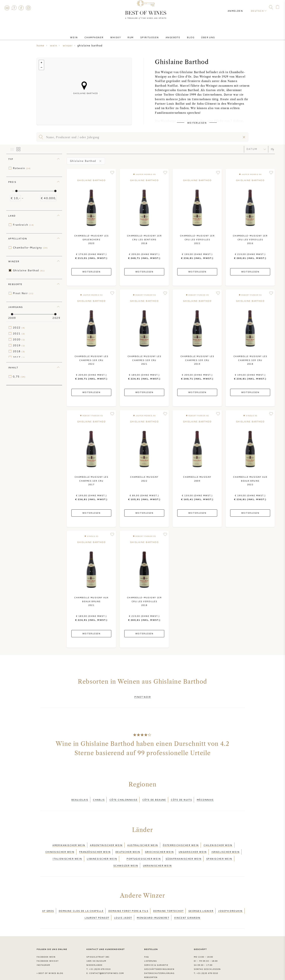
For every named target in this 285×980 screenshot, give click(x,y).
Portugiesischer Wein (144, 848)
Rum (132, 34)
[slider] (16, 191)
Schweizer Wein (126, 853)
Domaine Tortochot (168, 896)
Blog (183, 34)
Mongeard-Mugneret (153, 900)
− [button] (41, 67)
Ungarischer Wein (193, 844)
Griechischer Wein (159, 844)
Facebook (21, 8)
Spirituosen (148, 34)
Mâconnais (205, 796)
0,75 (19, 377)
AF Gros (48, 896)
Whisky (120, 34)
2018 (19, 351)
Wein (84, 34)
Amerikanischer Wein (69, 839)
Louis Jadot (123, 900)
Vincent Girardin (187, 900)
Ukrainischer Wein (157, 853)
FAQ (14, 8)
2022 (19, 328)
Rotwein (22, 168)
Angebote (169, 34)
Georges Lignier (201, 896)
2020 (19, 339)
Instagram (28, 8)
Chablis (99, 796)
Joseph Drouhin (230, 896)
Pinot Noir (23, 293)
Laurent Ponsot (97, 900)
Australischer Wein (143, 839)
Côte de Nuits (181, 796)
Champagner (101, 34)
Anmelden (239, 7)
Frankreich (23, 225)
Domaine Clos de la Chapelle (81, 896)
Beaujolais (80, 796)
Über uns (198, 34)
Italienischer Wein (67, 848)
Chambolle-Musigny (30, 248)
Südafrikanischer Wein (184, 848)
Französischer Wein (95, 844)
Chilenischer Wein (218, 839)
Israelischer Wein (226, 844)
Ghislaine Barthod (29, 270)
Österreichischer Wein (181, 839)
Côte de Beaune (154, 796)
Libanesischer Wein (102, 848)
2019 (19, 345)
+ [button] (41, 63)
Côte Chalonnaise (123, 796)
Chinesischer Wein (60, 844)
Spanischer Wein (219, 848)
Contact (7, 8)
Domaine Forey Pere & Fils (128, 896)
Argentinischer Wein (106, 839)
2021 (19, 333)
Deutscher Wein (128, 844)
